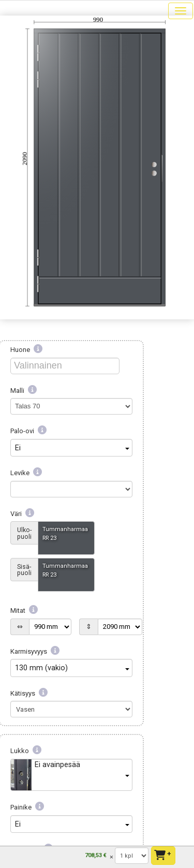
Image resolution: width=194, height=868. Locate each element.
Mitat (24, 610)
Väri (22, 514)
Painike (27, 807)
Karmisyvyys (35, 651)
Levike (26, 473)
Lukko (26, 751)
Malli (24, 391)
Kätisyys (29, 693)
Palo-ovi (28, 431)
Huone (26, 350)
